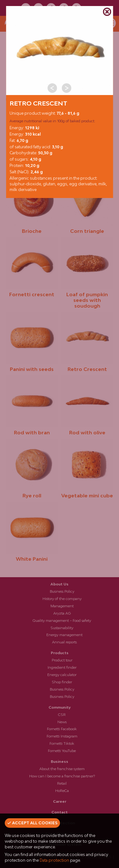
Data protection (54, 860)
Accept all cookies (32, 823)
